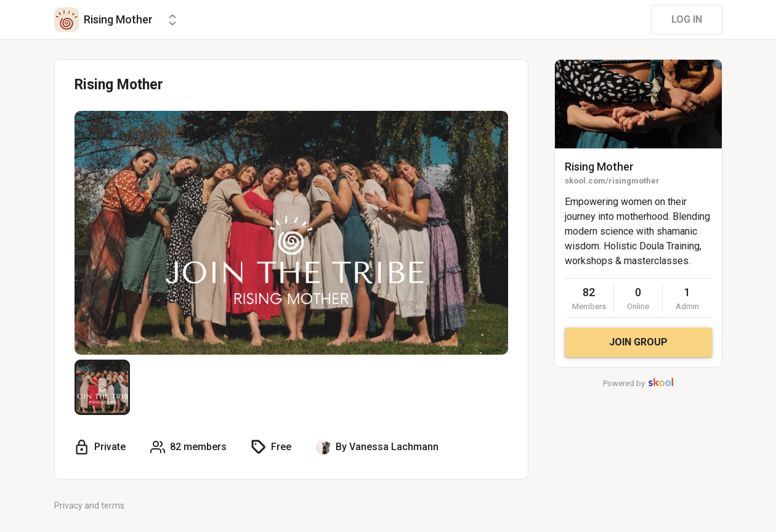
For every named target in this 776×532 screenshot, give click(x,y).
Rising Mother (599, 167)
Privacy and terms (89, 506)
